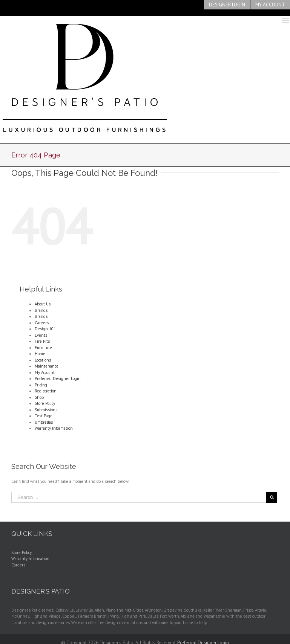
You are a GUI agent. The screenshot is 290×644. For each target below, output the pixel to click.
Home (40, 354)
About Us (43, 304)
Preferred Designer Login (58, 378)
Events (41, 335)
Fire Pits (42, 341)
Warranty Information (54, 428)
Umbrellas (44, 422)
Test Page (44, 416)
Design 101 (45, 329)
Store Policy (45, 403)
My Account (45, 372)
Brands (41, 310)
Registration (46, 391)
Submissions (46, 410)
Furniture (43, 348)
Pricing (41, 385)
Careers (42, 323)
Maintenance (47, 366)
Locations (43, 360)
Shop (39, 397)
